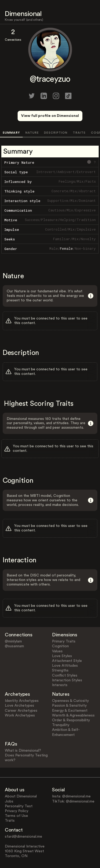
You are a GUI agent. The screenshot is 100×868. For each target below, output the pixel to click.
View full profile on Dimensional (50, 116)
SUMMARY (11, 133)
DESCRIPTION (56, 133)
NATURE (32, 133)
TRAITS (79, 133)
